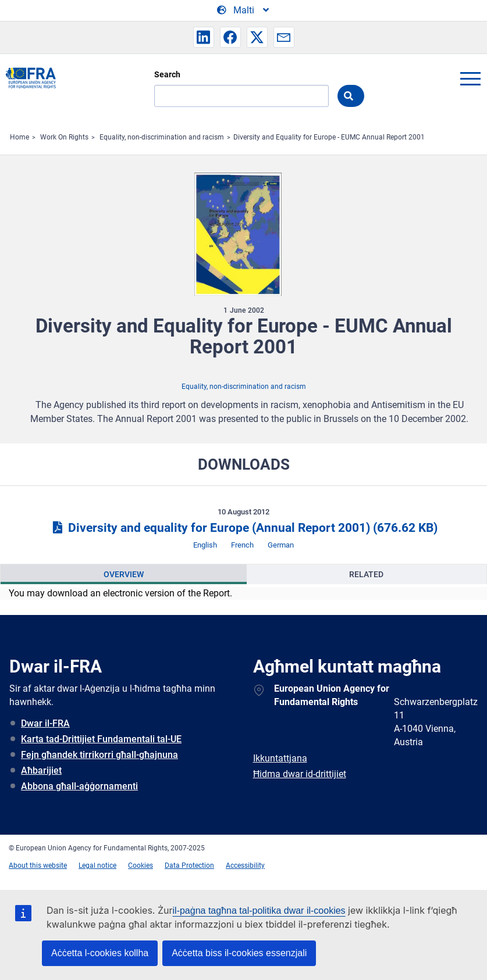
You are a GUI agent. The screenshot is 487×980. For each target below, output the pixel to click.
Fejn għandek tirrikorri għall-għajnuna (99, 755)
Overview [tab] (124, 574)
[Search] (241, 96)
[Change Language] (244, 10)
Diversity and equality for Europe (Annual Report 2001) (243, 528)
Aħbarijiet (41, 770)
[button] (204, 37)
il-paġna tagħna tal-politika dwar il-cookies (259, 911)
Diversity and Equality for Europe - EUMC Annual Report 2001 (329, 137)
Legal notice (97, 865)
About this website (38, 865)
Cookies (141, 865)
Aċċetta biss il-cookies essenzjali (239, 953)
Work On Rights (64, 137)
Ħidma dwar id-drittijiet (300, 774)
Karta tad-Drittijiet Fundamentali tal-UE (101, 739)
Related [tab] (366, 574)
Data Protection (189, 865)
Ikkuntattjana (280, 758)
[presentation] (124, 574)
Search (167, 74)
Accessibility (245, 865)
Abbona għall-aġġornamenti (79, 786)
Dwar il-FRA (45, 723)
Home (19, 137)
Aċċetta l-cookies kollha (100, 953)
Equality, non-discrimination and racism (162, 137)
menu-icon (470, 78)
